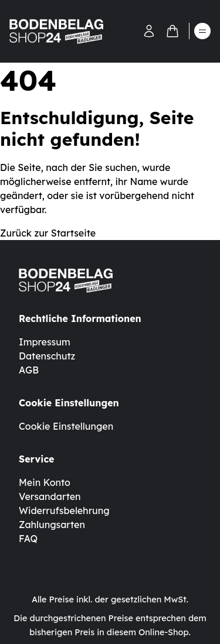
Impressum (45, 342)
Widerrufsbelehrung (64, 511)
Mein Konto (45, 482)
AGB (29, 370)
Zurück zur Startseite (48, 233)
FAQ (28, 539)
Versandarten (50, 496)
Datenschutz (47, 356)
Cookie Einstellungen (66, 426)
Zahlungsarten (52, 525)
